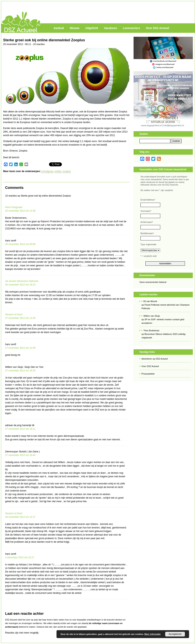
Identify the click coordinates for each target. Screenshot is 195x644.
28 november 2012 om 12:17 (20, 517)
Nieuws (75, 28)
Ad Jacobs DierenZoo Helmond (22, 281)
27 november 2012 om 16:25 (20, 371)
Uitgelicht (92, 28)
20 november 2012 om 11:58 (20, 211)
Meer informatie (153, 634)
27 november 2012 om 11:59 (20, 348)
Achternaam (147, 222)
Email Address (148, 200)
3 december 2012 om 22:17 (20, 557)
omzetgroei (47, 171)
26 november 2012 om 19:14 (20, 285)
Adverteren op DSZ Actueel (155, 359)
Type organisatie (148, 244)
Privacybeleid (148, 374)
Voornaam (146, 211)
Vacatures (110, 28)
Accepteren (175, 634)
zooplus (67, 171)
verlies (58, 171)
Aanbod (59, 28)
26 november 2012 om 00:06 (20, 244)
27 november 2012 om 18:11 (20, 429)
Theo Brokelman (151, 330)
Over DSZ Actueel (157, 28)
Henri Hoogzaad (14, 207)
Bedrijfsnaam (147, 233)
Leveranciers (131, 28)
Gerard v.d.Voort (14, 314)
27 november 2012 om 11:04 (20, 318)
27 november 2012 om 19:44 (20, 455)
